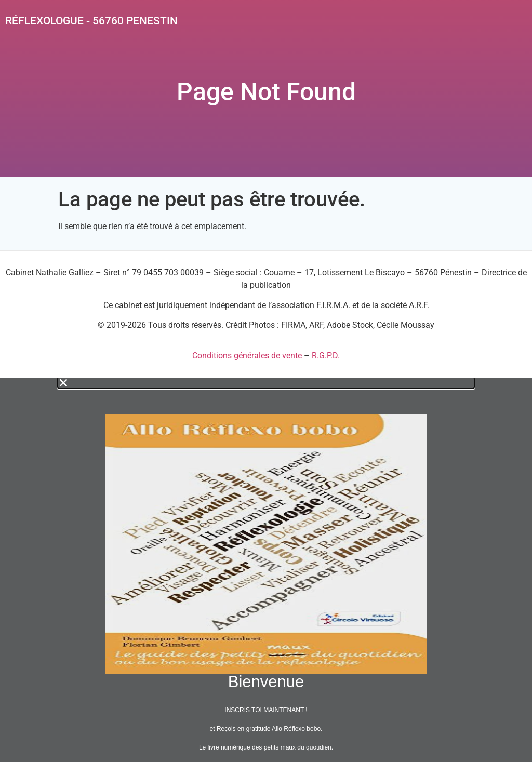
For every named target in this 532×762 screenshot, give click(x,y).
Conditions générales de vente (247, 356)
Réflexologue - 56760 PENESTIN (91, 21)
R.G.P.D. (326, 356)
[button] (266, 383)
